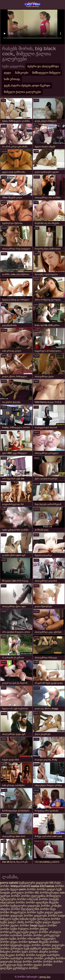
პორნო (31, 889)
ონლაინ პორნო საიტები (43, 899)
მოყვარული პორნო (24, 912)
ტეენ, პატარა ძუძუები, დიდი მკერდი (27, 85)
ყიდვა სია (45, 977)
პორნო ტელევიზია (33, 896)
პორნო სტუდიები (11, 945)
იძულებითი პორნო (13, 902)
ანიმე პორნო (26, 922)
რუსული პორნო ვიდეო (33, 929)
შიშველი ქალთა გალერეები (22, 92)
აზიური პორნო (49, 952)
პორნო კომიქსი (51, 906)
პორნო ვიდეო (47, 889)
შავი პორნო (25, 965)
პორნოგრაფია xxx (52, 893)
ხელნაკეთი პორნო (13, 955)
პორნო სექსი (9, 929)
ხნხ (52, 883)
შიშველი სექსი (10, 919)
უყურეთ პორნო (10, 896)
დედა (7, 73)
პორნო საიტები (36, 955)
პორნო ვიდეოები (35, 916)
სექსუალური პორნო (13, 899)
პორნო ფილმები (37, 902)
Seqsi (34, 925)
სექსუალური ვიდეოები (34, 883)
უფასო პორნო (20, 925)
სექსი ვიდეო (45, 912)
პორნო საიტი (56, 916)
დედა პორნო (19, 942)
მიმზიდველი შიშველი (46, 73)
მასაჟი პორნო (23, 962)
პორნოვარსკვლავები (14, 932)
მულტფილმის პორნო (35, 909)
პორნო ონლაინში (29, 939)
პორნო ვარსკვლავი (46, 935)
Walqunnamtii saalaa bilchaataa (32, 886)
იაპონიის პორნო (21, 935)
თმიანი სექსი (28, 919)
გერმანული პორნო (25, 968)
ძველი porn (18, 889)
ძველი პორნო (47, 925)
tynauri (33, 942)
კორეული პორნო (22, 893)
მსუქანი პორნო (49, 942)
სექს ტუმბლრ (33, 948)
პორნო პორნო (43, 962)
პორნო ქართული (12, 948)
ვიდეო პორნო (39, 932)
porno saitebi (9, 883)
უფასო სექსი (8, 939)
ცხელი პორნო (51, 948)
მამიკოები (22, 73)
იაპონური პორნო (22, 958)
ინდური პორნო (10, 909)
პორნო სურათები (33, 4)
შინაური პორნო (10, 952)
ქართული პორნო (49, 919)
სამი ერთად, (12, 79)
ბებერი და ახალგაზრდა (43, 66)
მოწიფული (53, 896)
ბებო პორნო (30, 952)
